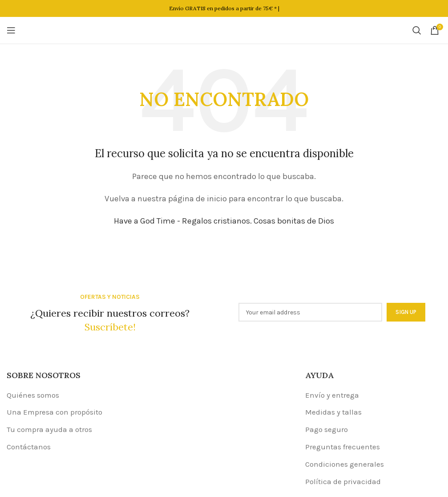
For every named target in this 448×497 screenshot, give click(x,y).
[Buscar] (417, 30)
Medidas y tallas (333, 412)
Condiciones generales (345, 464)
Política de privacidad (343, 481)
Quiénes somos (33, 395)
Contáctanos (29, 447)
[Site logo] (224, 29)
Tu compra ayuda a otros (49, 429)
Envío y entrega (332, 395)
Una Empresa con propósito (54, 412)
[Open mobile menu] (11, 30)
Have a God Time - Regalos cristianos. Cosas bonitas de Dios (224, 221)
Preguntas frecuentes (343, 447)
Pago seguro (327, 429)
